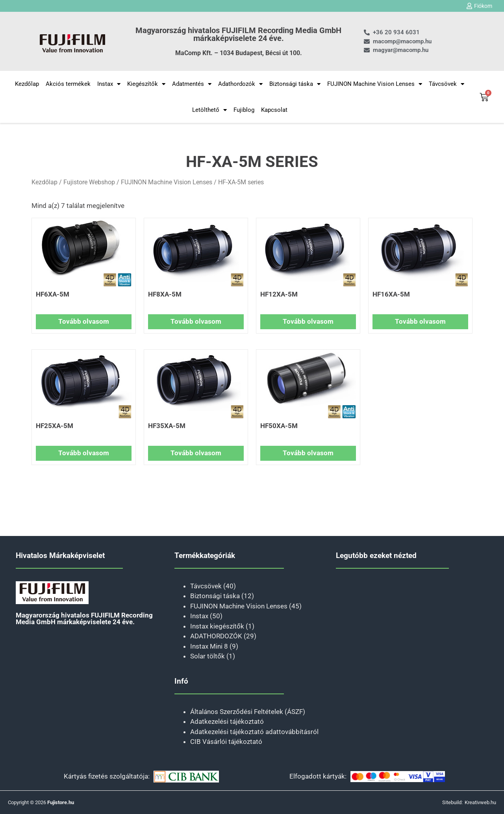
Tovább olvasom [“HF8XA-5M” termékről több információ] (196, 321)
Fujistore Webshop (89, 182)
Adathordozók (240, 84)
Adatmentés (192, 84)
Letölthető (209, 110)
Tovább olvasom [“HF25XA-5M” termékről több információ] (84, 453)
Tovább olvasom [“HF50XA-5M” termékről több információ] (308, 453)
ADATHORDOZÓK (216, 636)
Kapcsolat (274, 110)
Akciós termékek (68, 84)
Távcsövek (447, 84)
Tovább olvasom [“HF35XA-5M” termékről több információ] (196, 453)
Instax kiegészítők (217, 626)
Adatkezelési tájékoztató (227, 721)
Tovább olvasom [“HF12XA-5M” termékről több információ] (308, 321)
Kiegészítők (146, 84)
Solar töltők (208, 656)
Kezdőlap (27, 84)
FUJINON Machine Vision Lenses (375, 84)
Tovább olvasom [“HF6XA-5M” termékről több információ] (84, 321)
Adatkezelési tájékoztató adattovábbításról (254, 732)
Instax (109, 84)
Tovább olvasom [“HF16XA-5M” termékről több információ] (420, 321)
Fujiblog (244, 110)
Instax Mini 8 (209, 646)
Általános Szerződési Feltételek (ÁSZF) (248, 712)
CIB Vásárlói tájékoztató (226, 742)
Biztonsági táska (295, 84)
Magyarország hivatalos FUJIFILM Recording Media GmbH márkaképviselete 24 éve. (238, 34)
